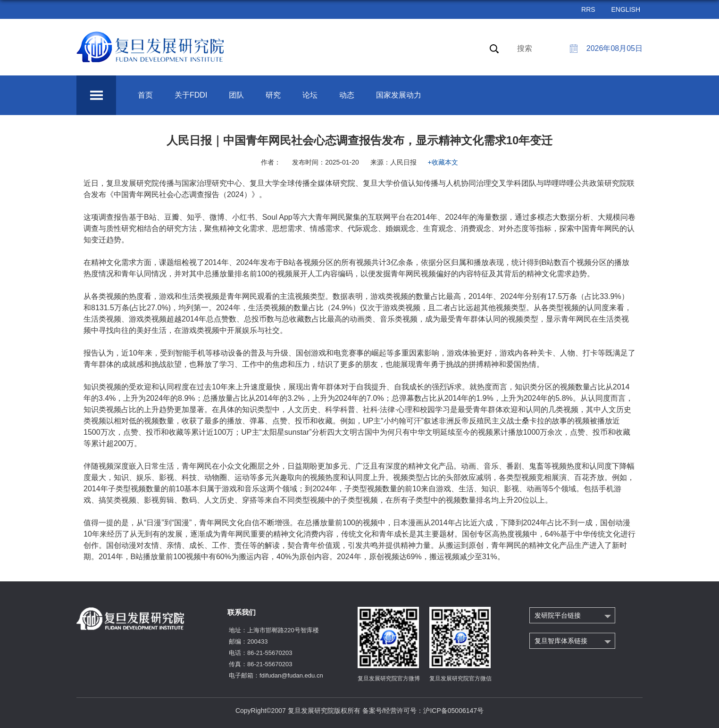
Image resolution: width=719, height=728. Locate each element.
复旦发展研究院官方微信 (460, 678)
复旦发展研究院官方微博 (389, 678)
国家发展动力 (399, 95)
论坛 (310, 95)
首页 (145, 95)
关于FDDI (191, 95)
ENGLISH (626, 9)
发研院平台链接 (558, 615)
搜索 (525, 48)
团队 (236, 95)
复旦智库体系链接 (561, 641)
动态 (347, 95)
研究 (273, 95)
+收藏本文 (443, 162)
